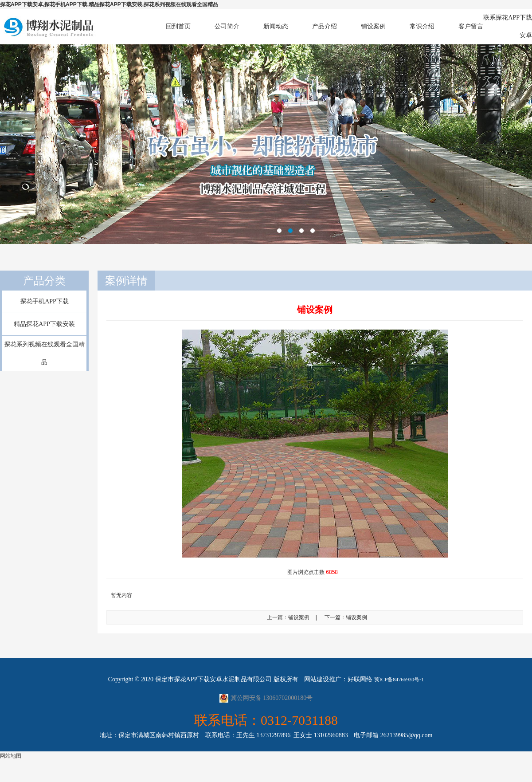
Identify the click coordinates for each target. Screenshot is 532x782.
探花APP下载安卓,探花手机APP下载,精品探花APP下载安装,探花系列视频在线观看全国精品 (109, 4)
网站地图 (11, 756)
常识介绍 (422, 26)
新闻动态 (276, 26)
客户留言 (471, 26)
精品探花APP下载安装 (44, 324)
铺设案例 (373, 26)
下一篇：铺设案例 (346, 617)
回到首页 (178, 26)
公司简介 (227, 26)
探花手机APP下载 (44, 301)
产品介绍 (325, 26)
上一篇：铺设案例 (288, 617)
